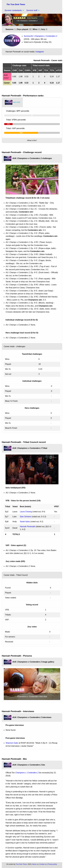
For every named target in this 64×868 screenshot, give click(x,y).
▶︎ (59, 684)
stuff (32, 10)
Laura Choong (26, 512)
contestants (13, 10)
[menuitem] (14, 10)
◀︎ (7, 684)
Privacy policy (52, 864)
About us (35, 864)
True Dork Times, (22, 864)
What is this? (32, 140)
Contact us (43, 864)
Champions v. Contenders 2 (27, 773)
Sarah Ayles (25, 522)
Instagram (40, 52)
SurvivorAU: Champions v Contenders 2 (40, 36)
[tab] (12, 102)
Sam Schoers (26, 517)
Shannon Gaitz (12, 743)
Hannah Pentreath (28, 527)
